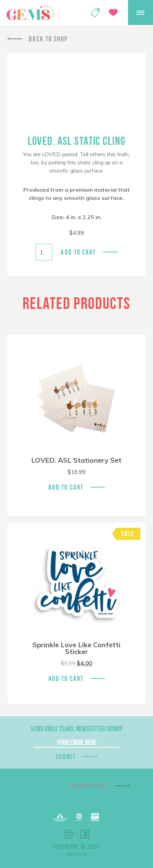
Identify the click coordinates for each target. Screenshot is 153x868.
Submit (66, 756)
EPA (95, 817)
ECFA (79, 817)
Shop (95, 13)
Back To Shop (48, 39)
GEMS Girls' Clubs (30, 13)
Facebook (85, 834)
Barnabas (61, 817)
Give (113, 12)
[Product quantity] (44, 252)
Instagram (69, 834)
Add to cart (78, 252)
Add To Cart (66, 487)
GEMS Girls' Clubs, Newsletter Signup (76, 729)
